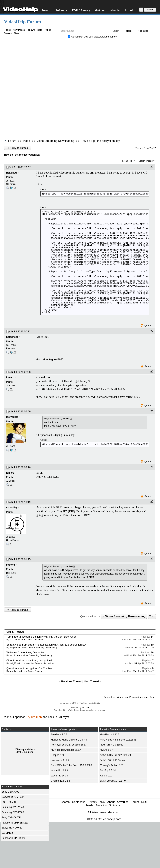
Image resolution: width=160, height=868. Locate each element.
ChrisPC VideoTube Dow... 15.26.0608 (71, 765)
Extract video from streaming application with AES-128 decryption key (46, 645)
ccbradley (12, 508)
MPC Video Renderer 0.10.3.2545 (118, 740)
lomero (10, 377)
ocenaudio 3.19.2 (60, 760)
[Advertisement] (43, 90)
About (129, 10)
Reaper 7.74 (57, 755)
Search (8, 33)
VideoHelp (122, 697)
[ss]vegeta (12, 417)
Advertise (123, 802)
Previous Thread (71, 681)
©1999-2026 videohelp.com (104, 819)
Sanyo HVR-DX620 (12, 828)
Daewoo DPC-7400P (13, 797)
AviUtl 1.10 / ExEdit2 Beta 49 (115, 755)
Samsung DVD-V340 (13, 807)
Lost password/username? (103, 37)
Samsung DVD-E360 (13, 812)
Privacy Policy (96, 802)
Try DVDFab (34, 717)
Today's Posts (34, 30)
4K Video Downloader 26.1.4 (66, 750)
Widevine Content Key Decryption (26, 652)
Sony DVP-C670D (11, 818)
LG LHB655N (9, 802)
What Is (115, 10)
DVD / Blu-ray (81, 10)
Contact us (79, 802)
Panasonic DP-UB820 (13, 838)
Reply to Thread (18, 148)
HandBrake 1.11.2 (110, 735)
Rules (48, 30)
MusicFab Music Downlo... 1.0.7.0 (69, 740)
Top (152, 616)
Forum (46, 10)
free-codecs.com (110, 812)
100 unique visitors (25, 749)
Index (8, 30)
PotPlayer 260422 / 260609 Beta (68, 745)
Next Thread (91, 681)
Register (143, 31)
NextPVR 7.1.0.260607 (112, 745)
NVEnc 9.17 (106, 750)
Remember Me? (78, 37)
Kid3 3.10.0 (106, 776)
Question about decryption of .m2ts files (29, 668)
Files (16, 33)
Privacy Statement (139, 697)
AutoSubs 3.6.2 (59, 735)
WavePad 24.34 (59, 776)
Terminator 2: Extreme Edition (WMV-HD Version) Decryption (41, 637)
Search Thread (146, 161)
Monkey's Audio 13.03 (112, 765)
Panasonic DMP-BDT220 (15, 823)
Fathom (10, 565)
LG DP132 (7, 833)
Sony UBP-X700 (10, 792)
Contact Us (109, 697)
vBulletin (85, 708)
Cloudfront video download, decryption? (29, 660)
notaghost (12, 337)
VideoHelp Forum (22, 22)
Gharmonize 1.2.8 (60, 781)
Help (129, 31)
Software (61, 10)
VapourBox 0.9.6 (60, 770)
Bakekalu (11, 173)
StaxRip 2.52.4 (108, 770)
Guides (100, 10)
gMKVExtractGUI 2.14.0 (113, 781)
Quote (146, 326)
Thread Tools (127, 161)
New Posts (19, 30)
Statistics (101, 805)
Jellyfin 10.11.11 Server (112, 760)
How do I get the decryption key (100, 141)
